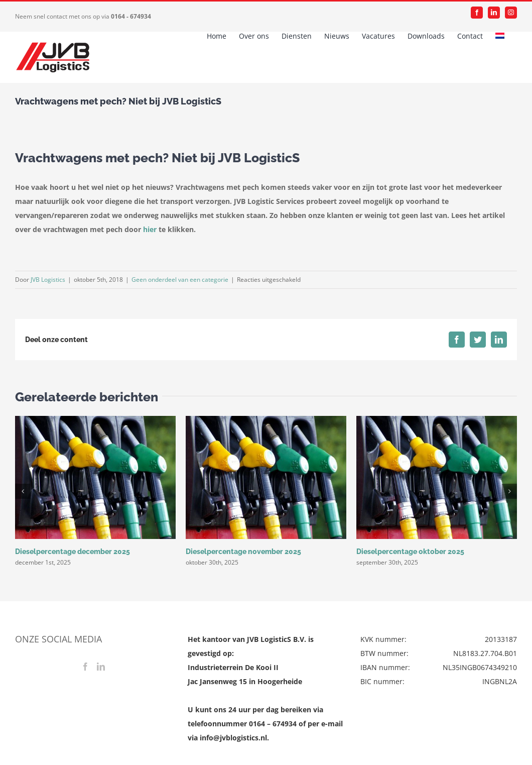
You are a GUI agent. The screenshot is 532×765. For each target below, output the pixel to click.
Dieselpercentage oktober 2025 (410, 552)
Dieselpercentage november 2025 (243, 552)
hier (150, 229)
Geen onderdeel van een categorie (180, 280)
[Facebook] (85, 667)
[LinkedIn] (101, 667)
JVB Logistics (48, 280)
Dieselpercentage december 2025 (73, 552)
